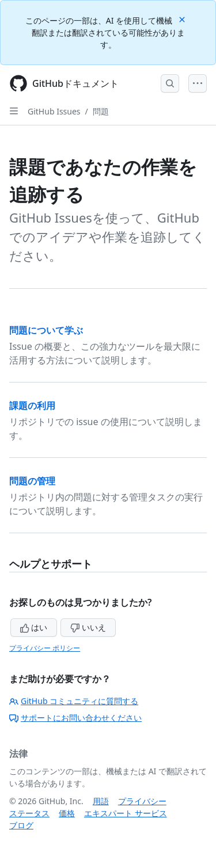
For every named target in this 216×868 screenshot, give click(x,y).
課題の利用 (32, 406)
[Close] (183, 19)
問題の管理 (32, 481)
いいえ (88, 627)
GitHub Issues (54, 111)
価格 (67, 813)
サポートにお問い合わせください (75, 718)
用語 (101, 801)
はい (34, 627)
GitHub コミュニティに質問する (74, 701)
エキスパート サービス (126, 813)
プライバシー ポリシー (45, 648)
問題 (101, 111)
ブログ (21, 825)
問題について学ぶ (46, 330)
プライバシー (142, 801)
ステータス (29, 813)
